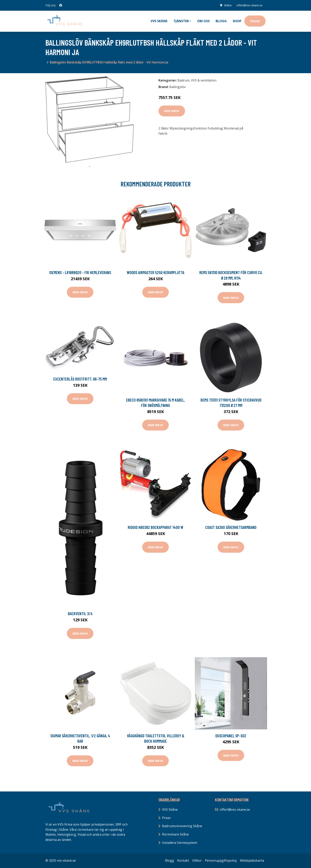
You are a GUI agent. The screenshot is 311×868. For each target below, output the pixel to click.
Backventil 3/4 (80, 613)
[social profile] (61, 5)
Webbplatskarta (252, 860)
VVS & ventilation (204, 80)
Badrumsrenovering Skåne (182, 826)
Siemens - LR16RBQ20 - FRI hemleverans (80, 272)
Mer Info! (172, 111)
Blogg (221, 21)
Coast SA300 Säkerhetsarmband (231, 527)
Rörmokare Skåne (175, 834)
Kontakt (183, 860)
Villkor (197, 860)
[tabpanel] (90, 119)
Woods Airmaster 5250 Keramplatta (155, 272)
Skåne (228, 5)
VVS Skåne (159, 21)
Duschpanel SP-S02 (231, 736)
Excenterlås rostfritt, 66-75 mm (80, 379)
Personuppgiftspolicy (221, 860)
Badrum (183, 80)
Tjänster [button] (181, 21)
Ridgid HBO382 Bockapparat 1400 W (155, 527)
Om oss (203, 21)
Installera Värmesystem (180, 843)
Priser (255, 21)
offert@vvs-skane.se (249, 5)
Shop (237, 21)
